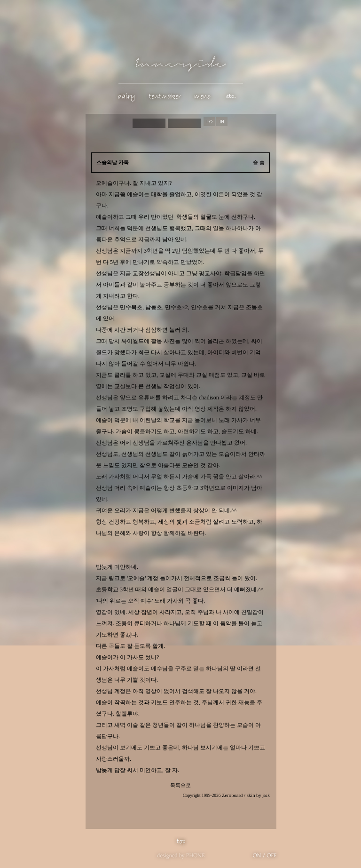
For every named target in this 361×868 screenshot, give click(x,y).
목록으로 (180, 785)
